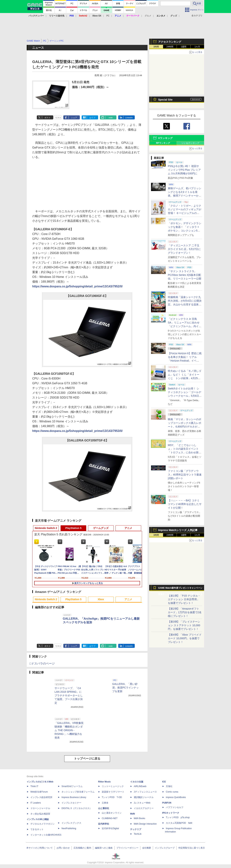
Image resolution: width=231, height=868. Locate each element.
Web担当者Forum (39, 792)
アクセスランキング (170, 42)
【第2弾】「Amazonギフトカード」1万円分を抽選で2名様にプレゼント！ (185, 612)
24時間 (170, 47)
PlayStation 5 (73, 528)
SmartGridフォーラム (72, 786)
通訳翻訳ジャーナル (144, 797)
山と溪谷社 (104, 808)
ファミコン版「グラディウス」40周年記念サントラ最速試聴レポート (185, 475)
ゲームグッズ (101, 528)
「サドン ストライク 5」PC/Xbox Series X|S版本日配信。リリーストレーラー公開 (185, 275)
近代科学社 (104, 824)
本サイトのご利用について (40, 848)
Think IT (34, 786)
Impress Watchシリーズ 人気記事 (178, 530)
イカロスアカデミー (144, 808)
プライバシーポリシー (127, 848)
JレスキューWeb (142, 803)
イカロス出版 (137, 782)
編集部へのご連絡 (104, 848)
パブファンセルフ (175, 807)
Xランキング (165, 138)
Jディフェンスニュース (145, 792)
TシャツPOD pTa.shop (178, 817)
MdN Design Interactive (145, 824)
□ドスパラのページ (42, 664)
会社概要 (147, 848)
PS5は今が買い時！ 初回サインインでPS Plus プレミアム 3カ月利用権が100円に (184, 170)
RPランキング (163, 143)
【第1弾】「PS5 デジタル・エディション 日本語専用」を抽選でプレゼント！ (184, 599)
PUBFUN (167, 803)
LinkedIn (129, 118)
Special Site (165, 100)
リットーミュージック (113, 786)
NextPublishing (69, 828)
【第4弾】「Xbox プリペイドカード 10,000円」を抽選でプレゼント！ (185, 638)
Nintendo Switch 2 (46, 528)
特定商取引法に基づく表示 (192, 848)
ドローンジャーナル (40, 808)
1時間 (156, 47)
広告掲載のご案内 (82, 848)
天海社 (169, 786)
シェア (74, 118)
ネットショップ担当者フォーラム (78, 792)
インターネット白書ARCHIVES (46, 835)
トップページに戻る (87, 759)
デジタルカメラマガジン (42, 824)
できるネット (37, 829)
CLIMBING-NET (110, 818)
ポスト (47, 118)
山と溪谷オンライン (112, 813)
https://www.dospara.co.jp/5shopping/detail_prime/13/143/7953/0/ (77, 431)
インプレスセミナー (71, 803)
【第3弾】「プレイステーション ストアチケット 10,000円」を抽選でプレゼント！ (184, 625)
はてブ (92, 118)
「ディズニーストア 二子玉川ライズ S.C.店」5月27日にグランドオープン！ (184, 249)
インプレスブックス (71, 823)
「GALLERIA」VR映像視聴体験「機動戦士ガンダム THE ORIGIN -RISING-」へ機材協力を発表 (69, 730)
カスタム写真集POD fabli (179, 823)
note (111, 118)
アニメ (128, 528)
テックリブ (136, 829)
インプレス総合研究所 (41, 797)
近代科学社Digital (110, 828)
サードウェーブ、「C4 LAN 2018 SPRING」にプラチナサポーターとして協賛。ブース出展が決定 (69, 695)
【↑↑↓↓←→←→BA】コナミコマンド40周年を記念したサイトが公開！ (185, 504)
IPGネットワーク (171, 813)
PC (108, 16)
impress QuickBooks (176, 797)
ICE (164, 782)
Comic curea (172, 792)
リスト (58, 118)
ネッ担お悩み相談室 (40, 814)
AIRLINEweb (140, 786)
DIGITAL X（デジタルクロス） (77, 808)
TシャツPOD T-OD (112, 797)
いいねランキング (191, 143)
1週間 (184, 47)
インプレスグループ (165, 848)
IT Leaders (36, 803)
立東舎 (105, 803)
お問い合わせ (63, 848)
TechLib (138, 834)
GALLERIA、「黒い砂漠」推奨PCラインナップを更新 (125, 688)
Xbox (101, 599)
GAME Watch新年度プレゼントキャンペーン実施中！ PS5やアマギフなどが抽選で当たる (180, 589)
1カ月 (197, 47)
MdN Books (139, 818)
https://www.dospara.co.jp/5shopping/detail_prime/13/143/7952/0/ (77, 286)
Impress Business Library (74, 797)
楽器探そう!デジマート (113, 792)
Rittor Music (104, 782)
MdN (133, 814)
